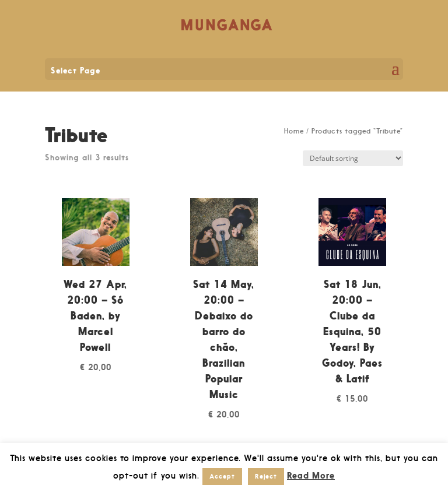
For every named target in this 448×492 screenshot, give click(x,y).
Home (294, 131)
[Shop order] (353, 158)
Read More (311, 475)
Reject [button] (266, 476)
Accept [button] (222, 476)
